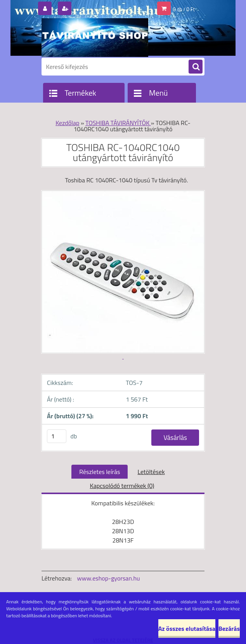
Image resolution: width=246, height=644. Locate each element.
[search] (196, 67)
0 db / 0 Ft (184, 9)
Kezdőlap (67, 123)
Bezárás (229, 629)
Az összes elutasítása (187, 629)
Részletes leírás (100, 472)
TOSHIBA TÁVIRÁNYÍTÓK (118, 123)
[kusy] (57, 436)
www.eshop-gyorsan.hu (109, 578)
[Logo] (95, 38)
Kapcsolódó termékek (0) (122, 486)
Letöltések (151, 472)
